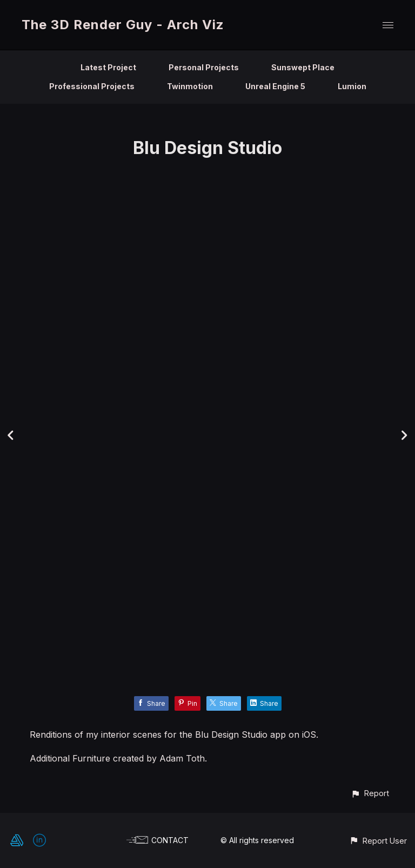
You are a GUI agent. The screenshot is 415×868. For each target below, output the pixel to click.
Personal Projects (204, 67)
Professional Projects (92, 86)
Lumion (352, 86)
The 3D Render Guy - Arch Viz (123, 25)
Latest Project (108, 67)
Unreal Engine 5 (275, 86)
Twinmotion (190, 86)
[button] (370, 793)
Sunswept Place (303, 67)
